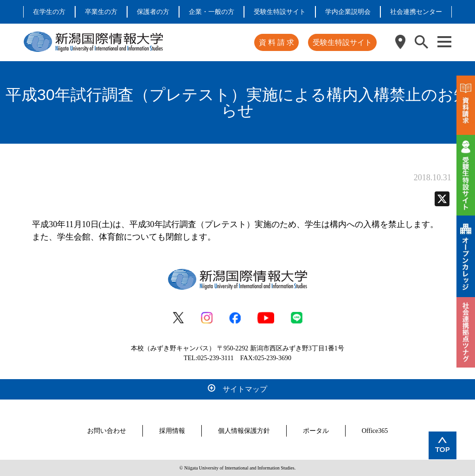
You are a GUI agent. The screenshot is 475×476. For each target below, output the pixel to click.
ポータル (316, 431)
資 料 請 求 (276, 42)
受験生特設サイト (280, 12)
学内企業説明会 (348, 12)
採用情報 (172, 431)
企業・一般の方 (212, 12)
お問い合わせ (107, 431)
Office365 (375, 431)
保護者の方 (153, 12)
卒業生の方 (101, 12)
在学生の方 (49, 12)
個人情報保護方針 (244, 431)
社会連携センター (416, 12)
